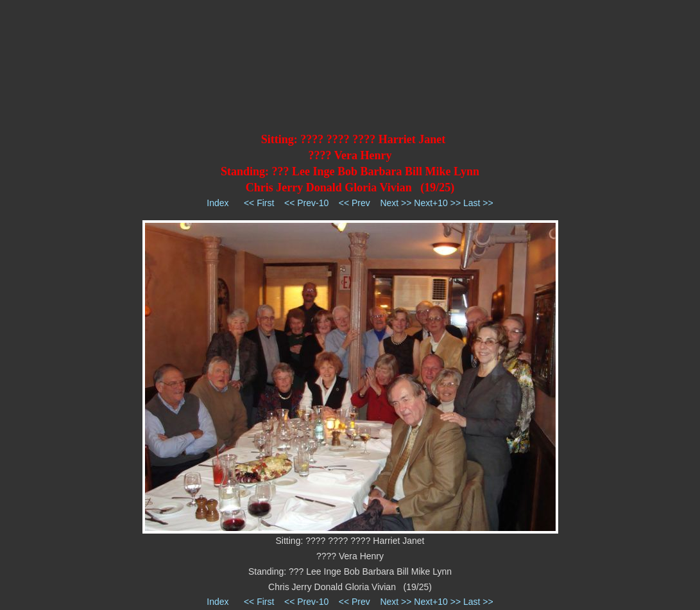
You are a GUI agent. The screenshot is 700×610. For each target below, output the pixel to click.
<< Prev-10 (306, 203)
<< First (259, 203)
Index (218, 203)
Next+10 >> (437, 203)
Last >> (478, 203)
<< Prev (354, 203)
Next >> (396, 203)
